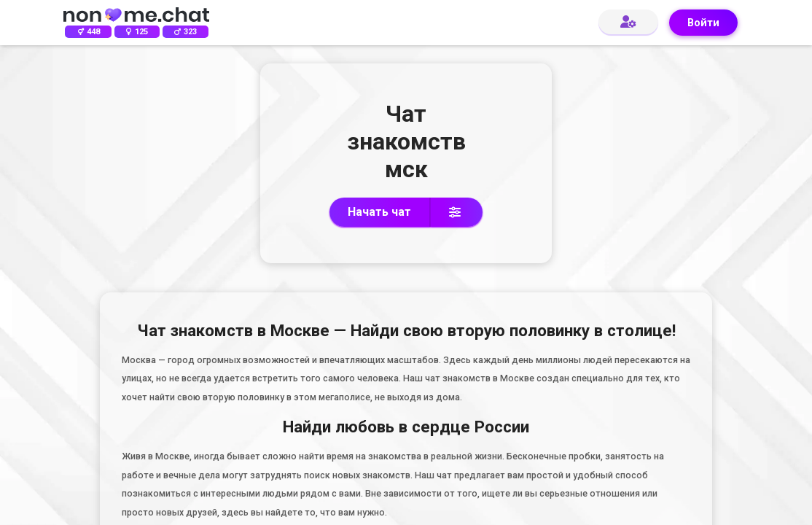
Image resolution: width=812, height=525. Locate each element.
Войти (703, 23)
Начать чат (379, 212)
